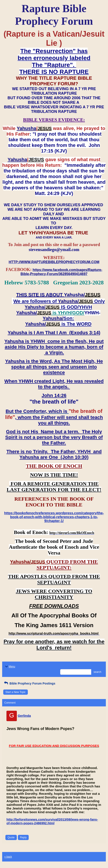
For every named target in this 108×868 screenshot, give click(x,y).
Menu (10, 667)
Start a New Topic (16, 692)
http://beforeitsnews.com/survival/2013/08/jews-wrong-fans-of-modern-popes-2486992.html (52, 821)
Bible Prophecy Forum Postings (29, 683)
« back (8, 857)
